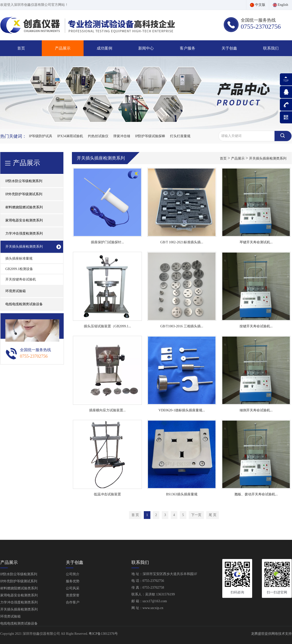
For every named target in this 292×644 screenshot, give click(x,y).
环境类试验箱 (16, 291)
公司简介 (73, 574)
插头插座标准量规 (19, 258)
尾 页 (213, 515)
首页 (21, 48)
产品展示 (63, 48)
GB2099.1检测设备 (19, 269)
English (280, 5)
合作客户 (73, 602)
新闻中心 (146, 48)
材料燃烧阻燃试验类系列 (19, 588)
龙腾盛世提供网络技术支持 (271, 634)
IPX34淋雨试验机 (70, 136)
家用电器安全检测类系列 (19, 595)
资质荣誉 (73, 595)
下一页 (196, 515)
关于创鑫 (229, 48)
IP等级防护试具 (41, 136)
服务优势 (73, 581)
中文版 (258, 5)
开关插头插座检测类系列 (268, 158)
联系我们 (271, 48)
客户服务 (188, 48)
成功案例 (104, 48)
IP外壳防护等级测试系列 (19, 581)
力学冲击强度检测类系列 (19, 602)
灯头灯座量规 (180, 136)
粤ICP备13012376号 (103, 634)
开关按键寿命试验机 (21, 279)
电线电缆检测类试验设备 (24, 304)
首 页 (135, 515)
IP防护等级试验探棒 (150, 136)
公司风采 (73, 588)
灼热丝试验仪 (98, 136)
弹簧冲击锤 (122, 136)
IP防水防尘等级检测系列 (19, 574)
